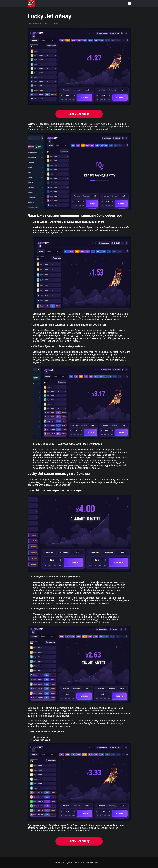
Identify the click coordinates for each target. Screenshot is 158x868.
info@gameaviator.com (73, 862)
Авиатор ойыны (35, 24)
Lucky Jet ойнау (79, 114)
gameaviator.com (95, 862)
